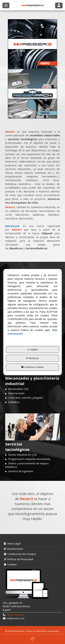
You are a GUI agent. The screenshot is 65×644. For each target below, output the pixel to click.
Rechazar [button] (32, 358)
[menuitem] (32, 544)
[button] (32, 638)
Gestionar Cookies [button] (32, 367)
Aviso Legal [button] (12, 544)
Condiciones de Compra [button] (20, 554)
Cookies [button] (10, 564)
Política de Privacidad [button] (18, 559)
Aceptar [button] (32, 349)
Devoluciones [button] (13, 549)
